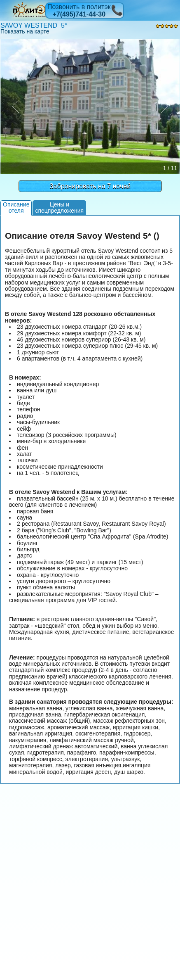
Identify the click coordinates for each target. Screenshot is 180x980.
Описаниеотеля (16, 208)
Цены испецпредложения (59, 208)
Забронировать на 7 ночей (90, 186)
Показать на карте (25, 31)
